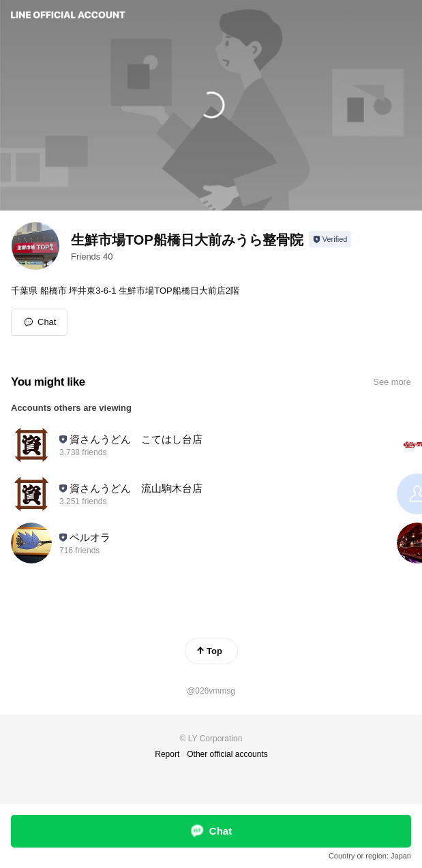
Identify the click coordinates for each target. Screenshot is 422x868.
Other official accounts (227, 754)
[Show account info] (330, 239)
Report (167, 754)
